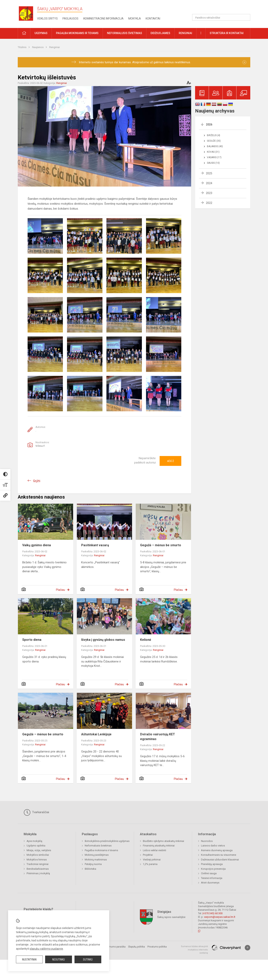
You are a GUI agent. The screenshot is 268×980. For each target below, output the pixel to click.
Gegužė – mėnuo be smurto (161, 545)
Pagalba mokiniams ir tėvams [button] (77, 33)
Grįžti (37, 481)
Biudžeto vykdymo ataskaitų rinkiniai (163, 841)
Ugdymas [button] (41, 33)
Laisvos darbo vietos (213, 846)
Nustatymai (29, 960)
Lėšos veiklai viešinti (154, 850)
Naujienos (38, 47)
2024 (209, 183)
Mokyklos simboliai (38, 855)
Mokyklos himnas (37, 860)
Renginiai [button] (185, 33)
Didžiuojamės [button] (160, 33)
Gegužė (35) (214, 141)
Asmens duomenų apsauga (217, 850)
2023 (209, 193)
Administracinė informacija (103, 19)
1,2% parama (150, 864)
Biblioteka (90, 869)
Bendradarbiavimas (38, 869)
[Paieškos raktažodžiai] (221, 17)
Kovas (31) (213, 152)
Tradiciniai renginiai (38, 864)
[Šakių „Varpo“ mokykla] (27, 13)
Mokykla (135, 19)
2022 (209, 203)
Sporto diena (32, 640)
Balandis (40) (215, 146)
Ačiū (170, 461)
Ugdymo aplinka (36, 846)
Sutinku (88, 960)
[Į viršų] (248, 948)
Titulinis (22, 47)
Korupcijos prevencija (213, 869)
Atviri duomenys (210, 883)
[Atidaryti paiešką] (246, 17)
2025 (209, 173)
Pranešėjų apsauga (212, 864)
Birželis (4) (214, 135)
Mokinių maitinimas (96, 860)
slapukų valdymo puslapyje (46, 949)
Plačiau (60, 590)
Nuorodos (207, 841)
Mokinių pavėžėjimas (97, 855)
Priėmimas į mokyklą (38, 873)
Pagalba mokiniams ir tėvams (101, 850)
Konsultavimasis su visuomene (219, 855)
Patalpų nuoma (93, 864)
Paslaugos (70, 19)
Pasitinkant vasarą (95, 545)
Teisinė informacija (212, 878)
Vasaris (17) (214, 157)
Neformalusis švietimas (98, 846)
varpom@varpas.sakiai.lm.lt (220, 917)
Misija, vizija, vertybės (39, 850)
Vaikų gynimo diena (37, 545)
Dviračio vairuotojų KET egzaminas (158, 737)
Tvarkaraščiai (36, 812)
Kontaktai (153, 19)
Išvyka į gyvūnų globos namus (103, 640)
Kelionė (146, 640)
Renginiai (54, 47)
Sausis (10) (213, 163)
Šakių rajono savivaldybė (171, 917)
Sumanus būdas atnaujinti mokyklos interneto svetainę (194, 950)
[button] (223, 8)
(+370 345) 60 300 (212, 913)
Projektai (148, 855)
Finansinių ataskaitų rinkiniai (159, 846)
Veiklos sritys (47, 19)
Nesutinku (59, 960)
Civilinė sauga (209, 873)
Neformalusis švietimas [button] (125, 33)
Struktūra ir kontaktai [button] (227, 33)
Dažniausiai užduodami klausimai (220, 860)
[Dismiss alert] (244, 62)
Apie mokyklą (34, 841)
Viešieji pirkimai (152, 860)
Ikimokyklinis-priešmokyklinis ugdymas (107, 841)
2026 (209, 124)
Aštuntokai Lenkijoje (96, 734)
